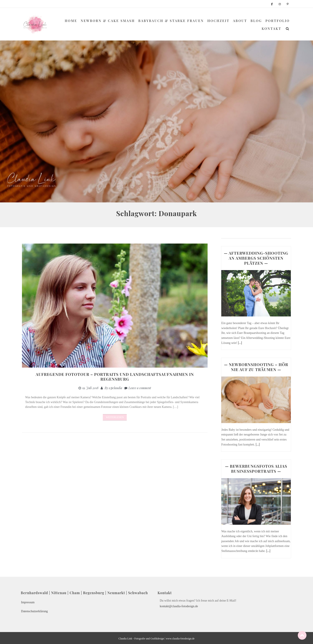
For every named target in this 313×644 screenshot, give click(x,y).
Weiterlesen (115, 417)
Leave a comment (140, 388)
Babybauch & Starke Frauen (171, 21)
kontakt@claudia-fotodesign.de (179, 606)
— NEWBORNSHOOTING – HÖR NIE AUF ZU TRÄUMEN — (256, 367)
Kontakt (271, 29)
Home (71, 21)
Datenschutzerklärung (34, 611)
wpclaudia (116, 388)
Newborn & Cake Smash (108, 21)
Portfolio (278, 21)
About (240, 21)
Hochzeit (218, 21)
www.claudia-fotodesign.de (180, 639)
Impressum (28, 602)
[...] (240, 343)
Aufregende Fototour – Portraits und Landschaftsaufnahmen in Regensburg (115, 377)
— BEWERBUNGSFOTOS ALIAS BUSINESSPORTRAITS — (256, 469)
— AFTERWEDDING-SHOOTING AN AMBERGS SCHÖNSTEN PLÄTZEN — (256, 258)
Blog (256, 21)
